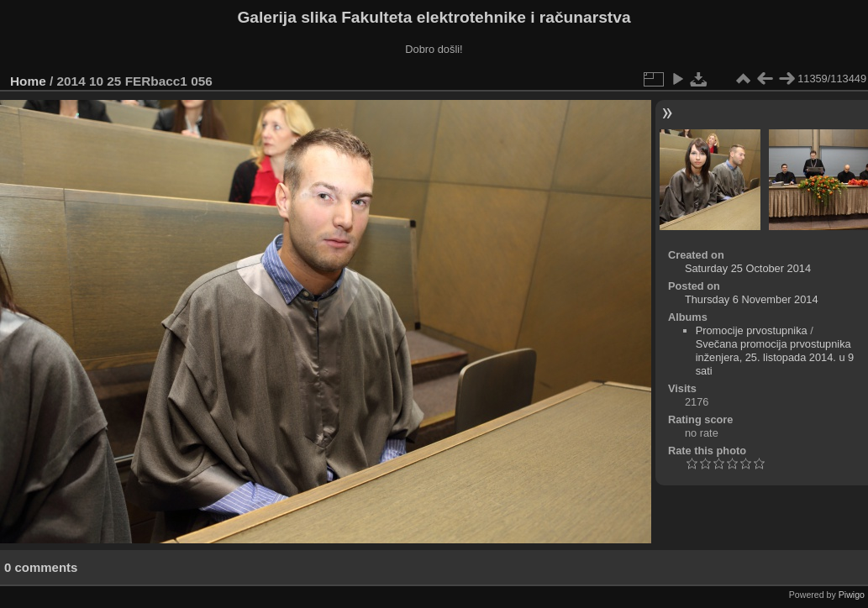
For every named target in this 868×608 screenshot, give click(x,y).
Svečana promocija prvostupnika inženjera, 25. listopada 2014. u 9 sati (775, 357)
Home (28, 81)
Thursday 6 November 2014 (752, 299)
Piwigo (852, 595)
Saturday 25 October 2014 (748, 268)
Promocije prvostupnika (752, 330)
